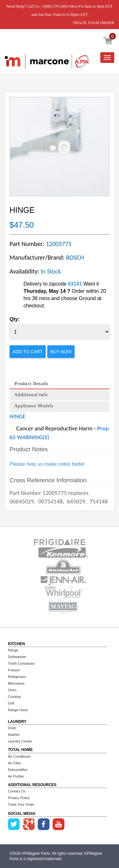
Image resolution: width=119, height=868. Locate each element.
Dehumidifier (18, 770)
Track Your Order (21, 804)
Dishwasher (17, 657)
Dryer (12, 728)
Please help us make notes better (47, 464)
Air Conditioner (20, 756)
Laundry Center (20, 741)
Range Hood (18, 710)
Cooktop (14, 697)
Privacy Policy (19, 798)
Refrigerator (17, 677)
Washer (14, 735)
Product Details (31, 384)
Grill (11, 703)
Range (13, 650)
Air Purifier (16, 776)
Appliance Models (34, 406)
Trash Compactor (21, 663)
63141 (75, 284)
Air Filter (14, 763)
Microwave (16, 683)
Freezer (14, 670)
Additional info (31, 395)
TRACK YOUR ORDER (93, 23)
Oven (12, 690)
